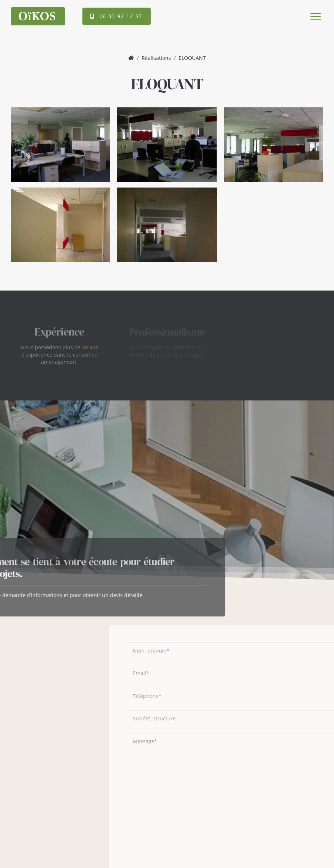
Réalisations (156, 58)
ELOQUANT (192, 58)
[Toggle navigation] (315, 16)
